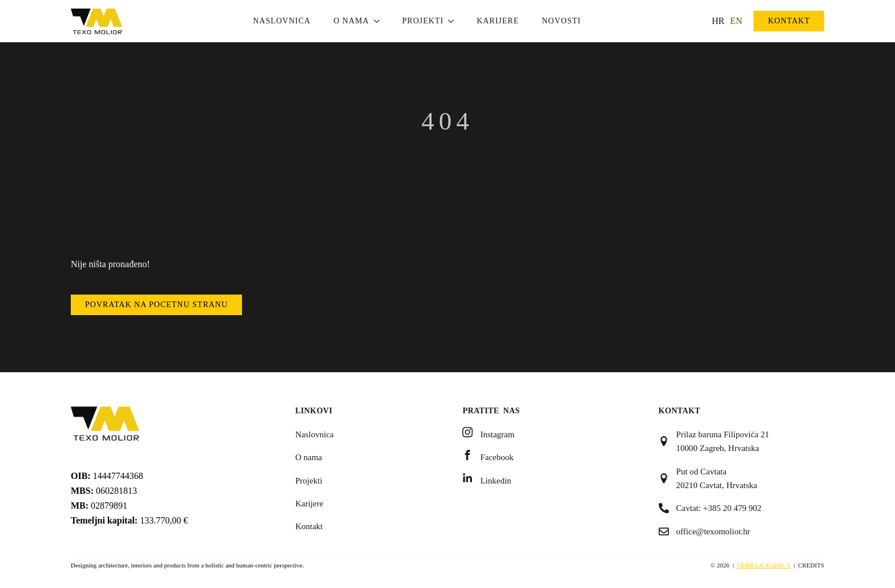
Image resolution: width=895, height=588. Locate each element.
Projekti (423, 21)
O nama (351, 21)
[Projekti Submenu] (454, 21)
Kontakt (309, 526)
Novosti (561, 21)
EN (736, 21)
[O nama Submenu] (380, 21)
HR (718, 21)
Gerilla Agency (764, 565)
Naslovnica (282, 21)
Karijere (498, 21)
